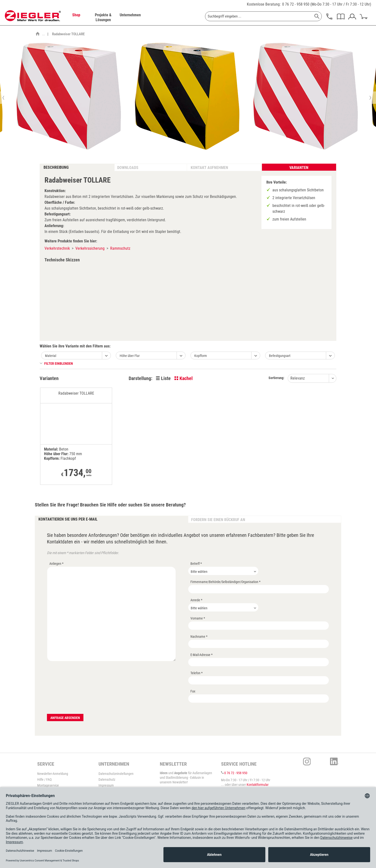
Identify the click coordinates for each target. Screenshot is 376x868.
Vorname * (198, 618)
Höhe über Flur (130, 356)
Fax (193, 691)
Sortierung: (276, 378)
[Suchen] (317, 16)
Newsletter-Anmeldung (53, 774)
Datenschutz (107, 779)
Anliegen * (56, 564)
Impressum (106, 785)
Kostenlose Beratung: (264, 4)
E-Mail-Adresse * (201, 655)
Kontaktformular (258, 785)
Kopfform (201, 356)
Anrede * (196, 600)
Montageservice (48, 785)
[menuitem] (76, 18)
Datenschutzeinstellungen (116, 774)
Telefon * (197, 673)
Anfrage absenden (65, 718)
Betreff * (196, 564)
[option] (68, 97)
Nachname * (199, 637)
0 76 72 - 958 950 (296, 4)
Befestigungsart (280, 356)
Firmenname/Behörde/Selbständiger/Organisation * (225, 582)
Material (51, 356)
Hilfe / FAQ (44, 779)
